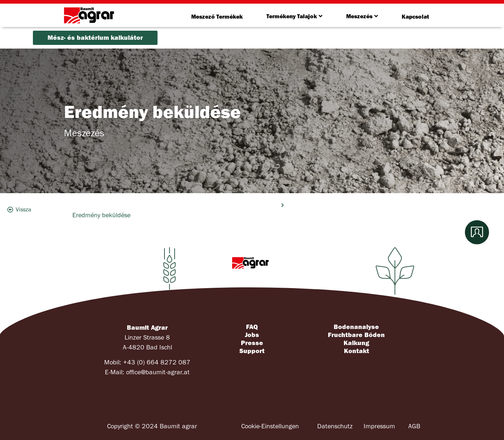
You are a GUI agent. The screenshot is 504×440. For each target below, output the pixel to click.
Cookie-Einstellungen (270, 426)
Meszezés (362, 16)
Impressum (379, 426)
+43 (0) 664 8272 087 (157, 362)
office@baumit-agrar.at (158, 372)
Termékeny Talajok (294, 16)
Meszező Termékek (217, 17)
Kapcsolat (415, 17)
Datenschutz (335, 426)
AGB (414, 426)
